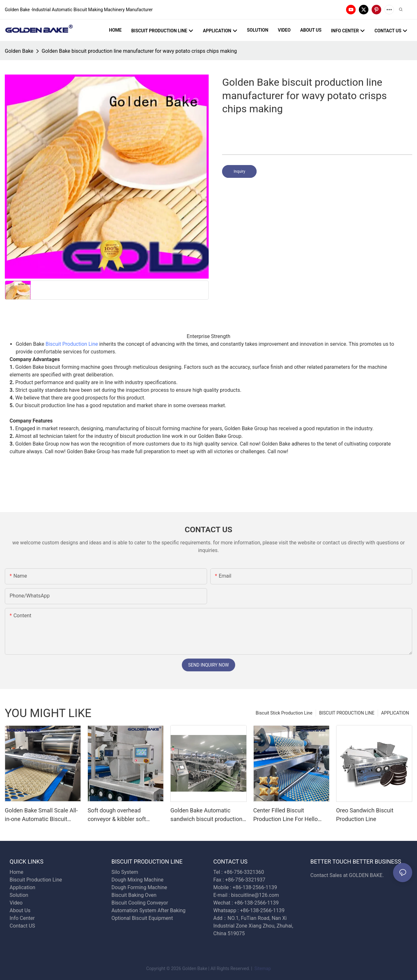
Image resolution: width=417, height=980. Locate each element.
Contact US (23, 926)
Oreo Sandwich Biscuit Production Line (365, 815)
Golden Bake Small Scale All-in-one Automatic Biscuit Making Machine (41, 815)
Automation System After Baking (149, 910)
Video (16, 903)
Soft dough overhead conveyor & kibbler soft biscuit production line (117, 815)
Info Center (22, 918)
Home (16, 872)
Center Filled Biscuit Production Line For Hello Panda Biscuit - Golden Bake (289, 815)
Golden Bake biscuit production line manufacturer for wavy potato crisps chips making (139, 51)
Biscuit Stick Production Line (284, 713)
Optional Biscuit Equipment (142, 918)
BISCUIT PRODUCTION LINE (347, 713)
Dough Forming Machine (139, 887)
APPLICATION (395, 713)
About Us (20, 910)
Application (22, 887)
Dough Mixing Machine (138, 880)
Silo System (125, 872)
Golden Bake (19, 51)
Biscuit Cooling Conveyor (140, 903)
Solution (19, 895)
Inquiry (239, 171)
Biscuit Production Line (72, 344)
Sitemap (262, 968)
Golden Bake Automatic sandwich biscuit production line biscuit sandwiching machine (206, 815)
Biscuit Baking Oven (134, 895)
